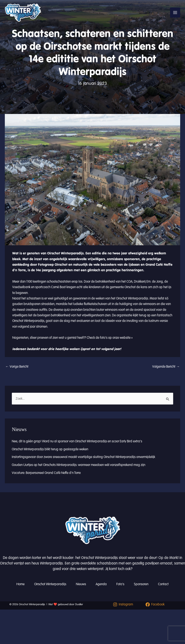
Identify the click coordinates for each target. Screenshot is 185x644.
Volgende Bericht (166, 367)
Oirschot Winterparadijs (50, 584)
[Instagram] (123, 604)
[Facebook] (155, 604)
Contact (163, 584)
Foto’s (120, 584)
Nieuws (81, 584)
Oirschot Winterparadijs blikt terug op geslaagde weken (50, 449)
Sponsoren (141, 584)
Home (20, 584)
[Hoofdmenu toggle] (175, 13)
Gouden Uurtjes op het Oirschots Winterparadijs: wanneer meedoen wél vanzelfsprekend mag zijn (79, 465)
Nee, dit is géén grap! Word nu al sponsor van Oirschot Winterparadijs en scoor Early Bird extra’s (77, 441)
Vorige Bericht (17, 367)
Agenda (101, 584)
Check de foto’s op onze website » (110, 338)
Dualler (79, 604)
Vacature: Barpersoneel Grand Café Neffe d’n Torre (46, 473)
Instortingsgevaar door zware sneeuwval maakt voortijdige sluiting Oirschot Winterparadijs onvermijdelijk (83, 457)
